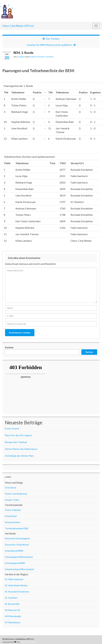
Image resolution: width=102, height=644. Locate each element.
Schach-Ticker (12, 500)
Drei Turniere (53, 39)
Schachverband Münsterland (19, 569)
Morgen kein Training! (16, 442)
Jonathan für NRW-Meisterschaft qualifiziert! (49, 45)
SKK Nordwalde (13, 616)
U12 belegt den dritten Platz (19, 456)
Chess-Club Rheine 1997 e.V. (18, 26)
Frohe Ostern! (12, 428)
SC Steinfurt (11, 598)
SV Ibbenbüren (13, 622)
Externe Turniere (38, 57)
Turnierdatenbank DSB (16, 528)
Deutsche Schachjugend (17, 538)
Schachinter (11, 516)
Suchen (9, 347)
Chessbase (11, 487)
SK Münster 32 (12, 610)
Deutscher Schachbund (17, 545)
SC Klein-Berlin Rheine (16, 585)
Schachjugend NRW (15, 563)
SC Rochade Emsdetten (17, 592)
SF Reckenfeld (12, 604)
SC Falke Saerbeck (14, 579)
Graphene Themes (28, 642)
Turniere (50, 57)
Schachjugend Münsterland (19, 557)
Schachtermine (12, 522)
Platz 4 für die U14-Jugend (18, 435)
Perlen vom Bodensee (16, 494)
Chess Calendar (13, 510)
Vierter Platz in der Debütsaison (21, 449)
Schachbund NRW (14, 551)
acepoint (21, 57)
